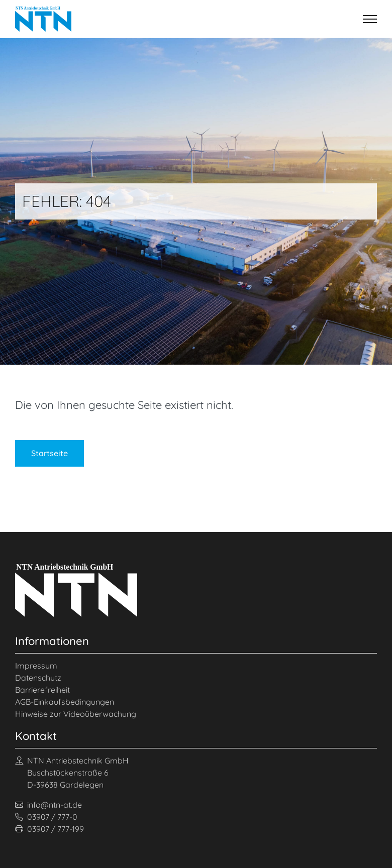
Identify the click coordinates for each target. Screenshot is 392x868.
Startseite (50, 453)
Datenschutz (38, 678)
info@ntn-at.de (48, 805)
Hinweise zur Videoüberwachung (76, 714)
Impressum (36, 666)
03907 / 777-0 (46, 817)
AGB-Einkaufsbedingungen (65, 702)
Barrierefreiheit (42, 690)
